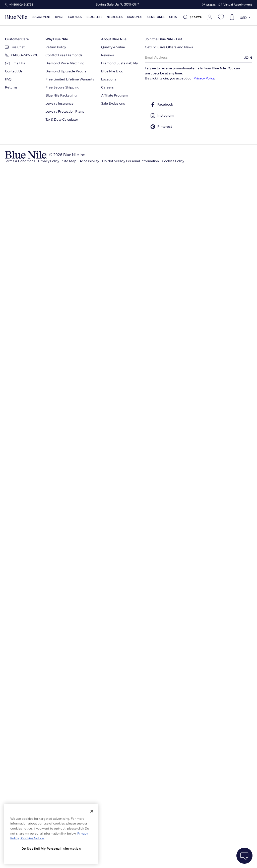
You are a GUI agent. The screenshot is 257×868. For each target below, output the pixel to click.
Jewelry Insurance (59, 103)
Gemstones (156, 17)
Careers (107, 87)
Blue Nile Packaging (61, 95)
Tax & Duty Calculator (62, 120)
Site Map (69, 161)
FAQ (8, 79)
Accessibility (89, 161)
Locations (109, 79)
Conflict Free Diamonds (64, 55)
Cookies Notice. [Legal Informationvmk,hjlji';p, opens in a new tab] (32, 838)
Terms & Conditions (20, 161)
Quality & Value (113, 47)
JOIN (248, 58)
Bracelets (94, 17)
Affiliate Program (114, 95)
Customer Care (17, 39)
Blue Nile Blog (112, 71)
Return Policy (56, 47)
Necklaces (115, 17)
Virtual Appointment (238, 5)
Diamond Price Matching (65, 63)
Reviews (108, 55)
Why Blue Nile (57, 39)
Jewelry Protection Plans (65, 111)
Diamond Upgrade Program (68, 71)
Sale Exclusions (113, 103)
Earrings (75, 17)
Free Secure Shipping (62, 87)
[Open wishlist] (221, 17)
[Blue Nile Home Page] (16, 17)
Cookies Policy (173, 161)
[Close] (92, 811)
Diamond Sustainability (119, 63)
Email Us (15, 63)
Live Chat (15, 47)
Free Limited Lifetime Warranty (70, 79)
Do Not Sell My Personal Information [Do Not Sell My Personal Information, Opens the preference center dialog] (51, 849)
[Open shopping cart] (232, 17)
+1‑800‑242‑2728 (21, 5)
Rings (59, 17)
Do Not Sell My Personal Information (131, 161)
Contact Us (14, 71)
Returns (11, 87)
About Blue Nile (114, 39)
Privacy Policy (204, 78)
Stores (211, 5)
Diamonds (135, 17)
